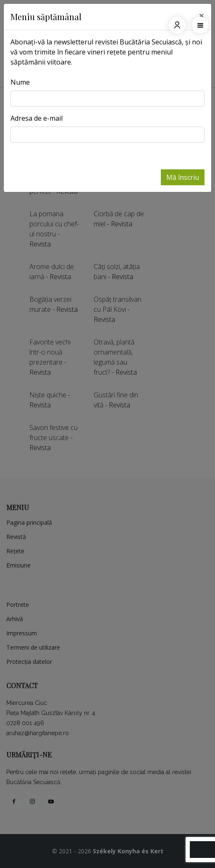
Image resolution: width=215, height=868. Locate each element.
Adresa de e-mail (37, 118)
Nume (20, 82)
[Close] (202, 16)
